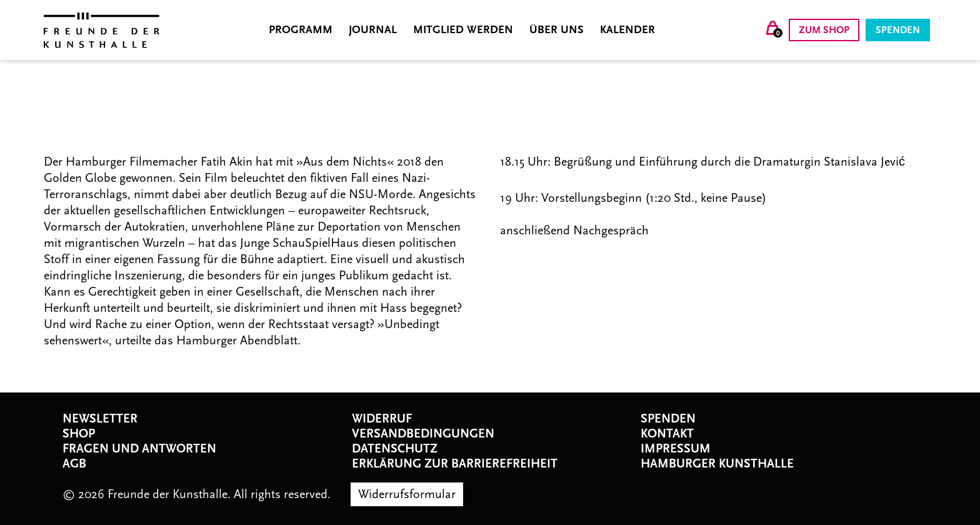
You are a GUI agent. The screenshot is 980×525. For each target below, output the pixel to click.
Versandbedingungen (423, 434)
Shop (79, 434)
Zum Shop (824, 30)
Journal (373, 30)
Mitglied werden (463, 30)
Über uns (557, 30)
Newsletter (100, 419)
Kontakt (667, 434)
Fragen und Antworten (139, 449)
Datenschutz (395, 449)
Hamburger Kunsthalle (717, 464)
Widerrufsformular (407, 494)
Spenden (898, 30)
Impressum (676, 449)
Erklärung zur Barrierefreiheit (455, 464)
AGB (74, 464)
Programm (301, 30)
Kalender (627, 30)
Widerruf (382, 419)
